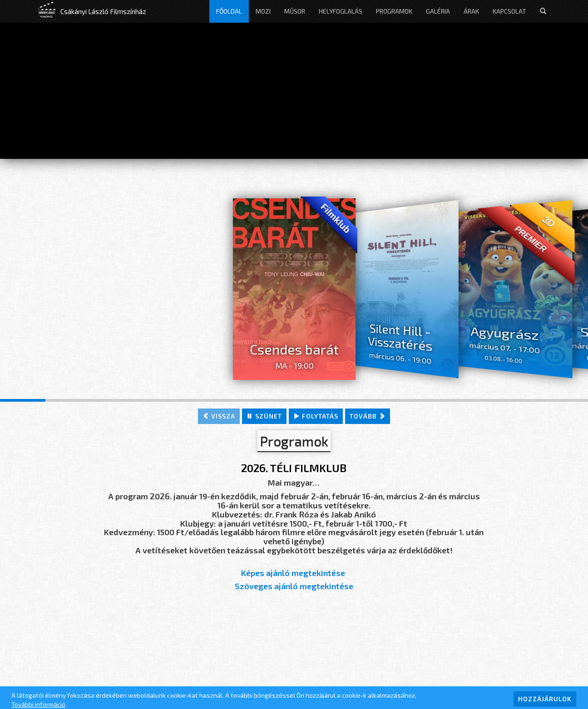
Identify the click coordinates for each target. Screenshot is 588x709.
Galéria (438, 11)
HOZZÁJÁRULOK (545, 699)
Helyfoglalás (341, 11)
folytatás (316, 416)
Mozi (263, 11)
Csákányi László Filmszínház (103, 11)
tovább (368, 416)
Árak (471, 11)
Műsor (295, 11)
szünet (264, 416)
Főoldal (229, 11)
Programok (394, 11)
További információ (38, 704)
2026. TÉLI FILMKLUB (294, 468)
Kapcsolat (509, 11)
